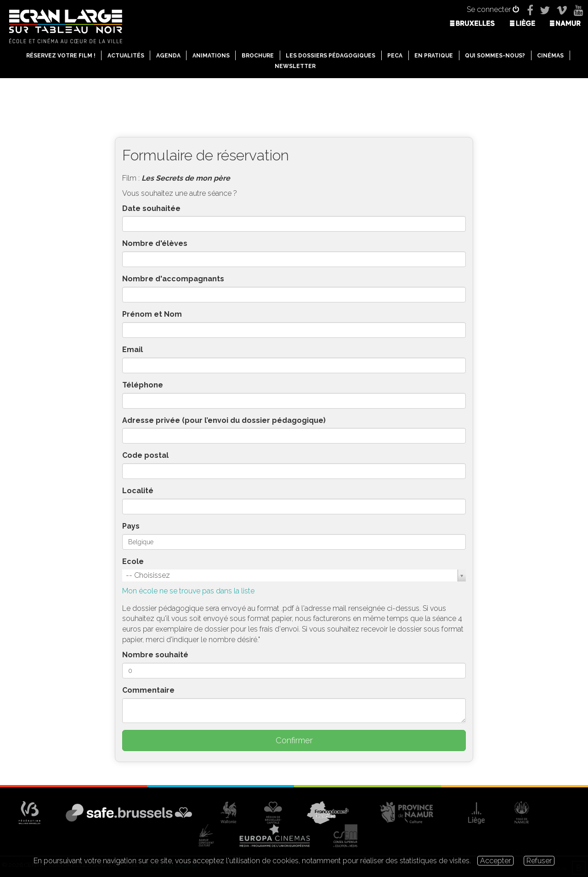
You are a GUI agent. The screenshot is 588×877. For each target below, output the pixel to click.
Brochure (258, 56)
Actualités (126, 56)
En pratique (434, 56)
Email (133, 350)
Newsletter (295, 66)
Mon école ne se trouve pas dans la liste (188, 591)
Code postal (145, 455)
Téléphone (143, 385)
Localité (138, 491)
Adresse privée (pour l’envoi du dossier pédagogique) (224, 420)
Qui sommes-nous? (495, 56)
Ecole (133, 561)
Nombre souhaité (155, 655)
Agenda (168, 56)
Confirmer (294, 740)
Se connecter (493, 9)
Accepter (495, 861)
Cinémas (550, 56)
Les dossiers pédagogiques (331, 56)
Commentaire (148, 690)
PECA (395, 56)
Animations (211, 56)
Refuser (539, 861)
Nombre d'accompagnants (173, 279)
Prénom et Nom (152, 314)
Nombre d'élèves (155, 243)
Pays (131, 526)
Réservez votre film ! (61, 56)
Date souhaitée (151, 208)
